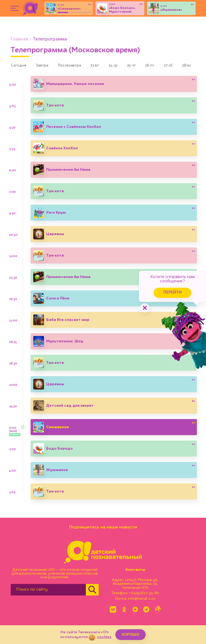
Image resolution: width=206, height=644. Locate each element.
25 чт (144, 66)
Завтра (45, 66)
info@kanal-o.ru (141, 600)
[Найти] (92, 591)
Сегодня (20, 66)
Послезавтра (75, 66)
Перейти (163, 289)
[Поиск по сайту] (48, 591)
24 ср (124, 66)
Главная (19, 39)
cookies (104, 637)
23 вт (103, 66)
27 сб (186, 66)
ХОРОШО (130, 635)
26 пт (165, 66)
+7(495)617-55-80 (144, 594)
